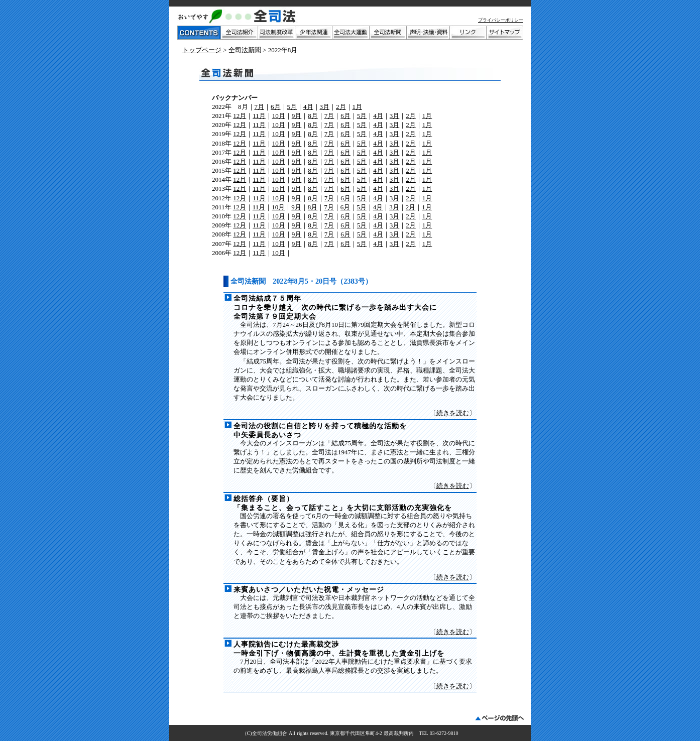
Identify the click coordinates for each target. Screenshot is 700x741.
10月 (279, 116)
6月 (276, 107)
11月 (259, 116)
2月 (341, 107)
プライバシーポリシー (501, 20)
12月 (240, 116)
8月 (313, 116)
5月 (292, 107)
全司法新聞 (245, 50)
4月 (308, 107)
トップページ (202, 50)
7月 (260, 107)
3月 (325, 107)
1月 (358, 107)
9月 (297, 116)
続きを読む (453, 413)
